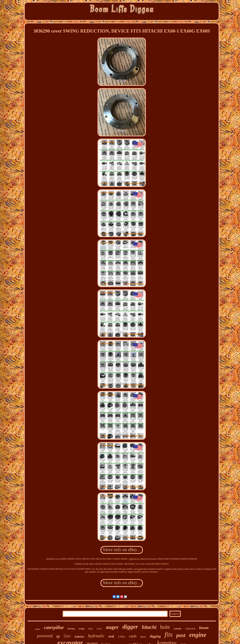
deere (143, 637)
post (181, 635)
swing (81, 629)
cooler (37, 629)
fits (169, 635)
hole (165, 627)
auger (112, 627)
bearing (71, 629)
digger (130, 627)
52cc (67, 636)
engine (198, 635)
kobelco (80, 637)
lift (58, 637)
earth (133, 636)
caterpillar (54, 627)
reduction (190, 629)
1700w (121, 637)
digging (155, 636)
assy (91, 628)
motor (99, 629)
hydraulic (96, 636)
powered (45, 636)
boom (204, 628)
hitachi (149, 627)
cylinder (178, 629)
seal (111, 636)
